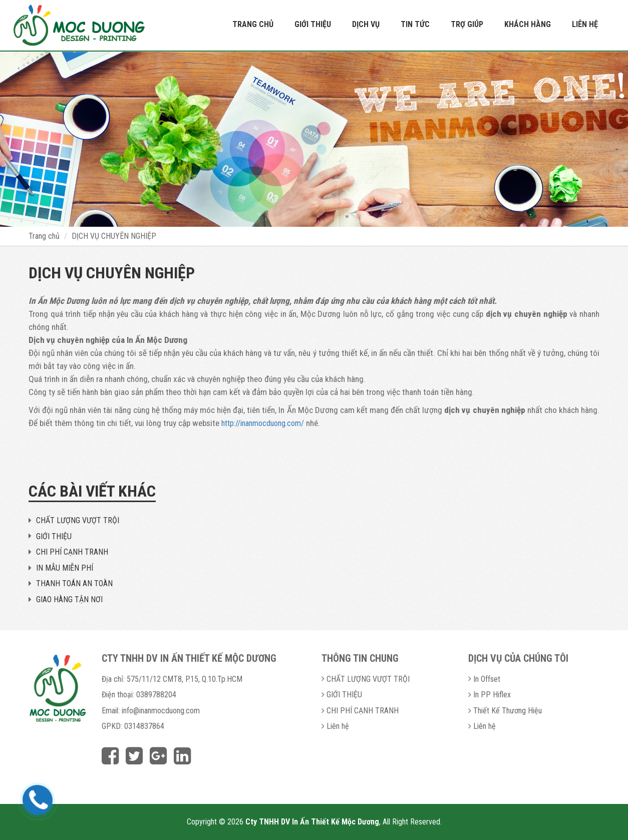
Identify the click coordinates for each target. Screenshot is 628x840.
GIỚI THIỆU (54, 536)
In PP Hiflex (492, 695)
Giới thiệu (313, 24)
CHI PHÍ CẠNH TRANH (72, 552)
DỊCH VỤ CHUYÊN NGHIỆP (114, 236)
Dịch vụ (366, 24)
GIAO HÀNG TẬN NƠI (69, 599)
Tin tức (415, 24)
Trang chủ (253, 24)
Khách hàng (528, 24)
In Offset (487, 679)
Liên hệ (585, 24)
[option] (314, 139)
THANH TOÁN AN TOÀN (74, 583)
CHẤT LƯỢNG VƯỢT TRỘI (78, 520)
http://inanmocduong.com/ (263, 423)
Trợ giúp (467, 24)
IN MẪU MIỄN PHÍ (65, 568)
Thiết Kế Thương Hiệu (508, 711)
